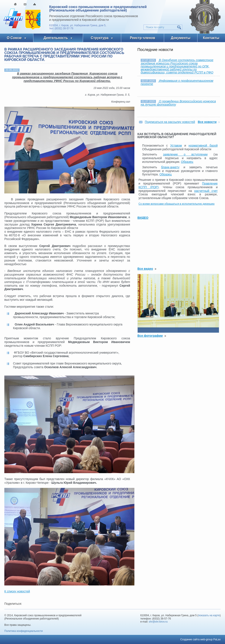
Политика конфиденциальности (24, 631)
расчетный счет (206, 191)
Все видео (145, 269)
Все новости (207, 122)
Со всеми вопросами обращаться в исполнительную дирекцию (177, 204)
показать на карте (209, 615)
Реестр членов (143, 38)
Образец (187, 162)
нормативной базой (203, 145)
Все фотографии (150, 336)
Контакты (211, 38)
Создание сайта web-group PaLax (201, 639)
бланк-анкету (170, 167)
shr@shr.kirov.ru (158, 622)
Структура (100, 38)
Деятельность (56, 38)
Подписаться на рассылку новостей (170, 122)
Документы (181, 38)
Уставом (176, 145)
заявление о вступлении (185, 154)
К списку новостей (17, 591)
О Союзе (14, 38)
